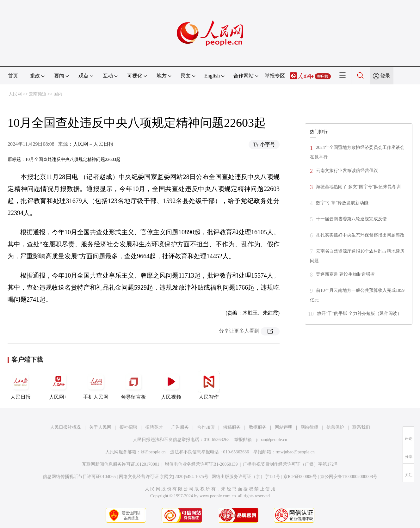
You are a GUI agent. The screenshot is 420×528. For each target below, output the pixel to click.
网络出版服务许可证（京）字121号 (246, 477)
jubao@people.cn (272, 440)
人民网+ (58, 385)
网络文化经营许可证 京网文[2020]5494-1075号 (164, 477)
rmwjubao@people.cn (295, 452)
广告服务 (180, 427)
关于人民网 (100, 427)
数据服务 (258, 427)
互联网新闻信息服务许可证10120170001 (121, 464)
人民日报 (21, 385)
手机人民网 (96, 385)
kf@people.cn (153, 452)
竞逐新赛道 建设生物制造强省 (345, 274)
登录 (385, 76)
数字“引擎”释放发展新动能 (342, 203)
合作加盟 (206, 427)
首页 (13, 76)
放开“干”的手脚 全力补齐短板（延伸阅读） (359, 313)
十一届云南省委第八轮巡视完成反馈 (351, 219)
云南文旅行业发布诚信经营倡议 (347, 171)
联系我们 (361, 427)
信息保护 (335, 427)
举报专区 (275, 76)
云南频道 (38, 94)
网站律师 (309, 427)
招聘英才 (154, 427)
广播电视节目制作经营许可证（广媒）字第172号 (290, 464)
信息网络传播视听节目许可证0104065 (79, 477)
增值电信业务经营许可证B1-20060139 (201, 464)
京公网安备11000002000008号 (349, 477)
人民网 (15, 94)
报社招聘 (128, 427)
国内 (58, 94)
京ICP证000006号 (300, 477)
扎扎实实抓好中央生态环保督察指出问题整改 (360, 235)
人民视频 (171, 385)
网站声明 (284, 427)
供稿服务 (232, 427)
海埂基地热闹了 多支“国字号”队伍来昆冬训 (358, 187)
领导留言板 (133, 385)
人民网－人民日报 (93, 144)
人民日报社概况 (65, 427)
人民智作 (209, 385)
